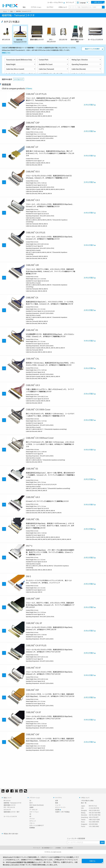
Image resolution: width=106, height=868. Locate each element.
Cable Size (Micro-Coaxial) (15, 69)
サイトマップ (70, 2)
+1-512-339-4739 (94, 808)
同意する (92, 861)
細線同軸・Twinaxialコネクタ (12, 803)
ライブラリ (50, 7)
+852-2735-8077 (94, 817)
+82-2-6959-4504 (94, 822)
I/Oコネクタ (7, 810)
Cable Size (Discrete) (79, 69)
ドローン (32, 823)
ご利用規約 (58, 848)
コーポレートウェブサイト (56, 2)
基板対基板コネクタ (10, 805)
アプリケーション (36, 7)
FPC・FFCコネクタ (9, 807)
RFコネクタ (7, 801)
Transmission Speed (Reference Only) (19, 60)
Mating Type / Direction (80, 60)
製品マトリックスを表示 (92, 49)
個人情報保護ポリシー (48, 848)
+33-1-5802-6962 (94, 826)
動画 (57, 803)
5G (30, 801)
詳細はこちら (6, 53)
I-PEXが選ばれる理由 (87, 801)
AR (30, 816)
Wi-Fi (31, 803)
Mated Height (11, 64)
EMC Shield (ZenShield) (37, 805)
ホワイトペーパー (61, 807)
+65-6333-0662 (93, 824)
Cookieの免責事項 (18, 862)
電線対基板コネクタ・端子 (12, 812)
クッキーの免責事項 (68, 848)
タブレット (33, 821)
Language (81, 3)
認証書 (58, 810)
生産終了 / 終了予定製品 (62, 812)
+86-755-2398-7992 (95, 815)
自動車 (31, 807)
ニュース (58, 805)
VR (30, 814)
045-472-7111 (93, 806)
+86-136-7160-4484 (95, 813)
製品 (24, 7)
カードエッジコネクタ (10, 816)
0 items (29, 88)
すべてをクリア (19, 79)
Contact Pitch (44, 60)
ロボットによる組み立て (37, 825)
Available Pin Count (46, 64)
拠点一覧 (84, 803)
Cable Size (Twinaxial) (47, 69)
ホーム (5, 11)
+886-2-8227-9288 (94, 820)
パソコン (32, 819)
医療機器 (32, 828)
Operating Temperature (80, 64)
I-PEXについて (63, 7)
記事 (57, 801)
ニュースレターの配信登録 (76, 838)
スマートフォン (34, 812)
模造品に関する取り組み (11, 834)
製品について (8, 798)
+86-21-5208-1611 (94, 810)
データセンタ (33, 810)
